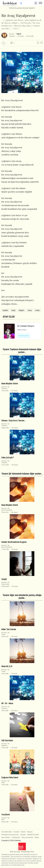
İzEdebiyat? (16, 837)
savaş (30, 310)
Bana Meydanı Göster (10, 384)
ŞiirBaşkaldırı (5, 745)
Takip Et (19, 34)
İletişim (30, 832)
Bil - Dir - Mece (7, 703)
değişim (21, 310)
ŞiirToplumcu (5, 388)
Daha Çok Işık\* (8, 458)
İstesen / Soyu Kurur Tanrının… (13, 421)
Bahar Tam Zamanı (9, 629)
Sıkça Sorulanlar (27, 837)
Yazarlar (16, 832)
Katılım (23, 832)
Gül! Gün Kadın (7, 741)
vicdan (37, 310)
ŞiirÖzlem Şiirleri (5, 583)
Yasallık (23, 835)
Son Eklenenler (7, 832)
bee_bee (12, 34)
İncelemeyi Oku (24, 336)
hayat (13, 310)
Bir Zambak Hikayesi (26, 326)
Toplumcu (12, 36)
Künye (37, 837)
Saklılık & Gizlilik (33, 835)
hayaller (5, 310)
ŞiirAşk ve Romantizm (7, 509)
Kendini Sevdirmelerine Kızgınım (14, 542)
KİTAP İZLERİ (9, 317)
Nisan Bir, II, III (7, 666)
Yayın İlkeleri (6, 837)
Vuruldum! (6, 815)
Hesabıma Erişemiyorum (10, 835)
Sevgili (4, 579)
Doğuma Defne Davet (10, 778)
